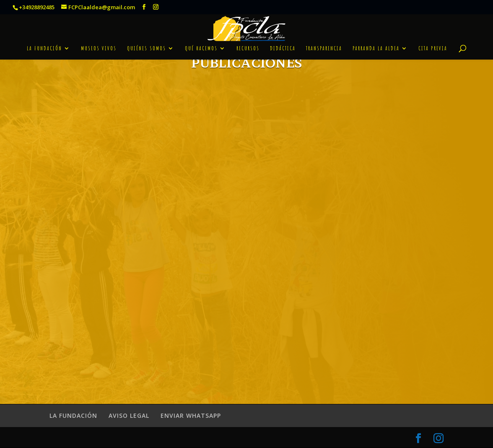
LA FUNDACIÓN (44, 40)
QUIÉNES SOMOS (147, 40)
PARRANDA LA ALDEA (376, 40)
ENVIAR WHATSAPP (191, 415)
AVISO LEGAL (129, 415)
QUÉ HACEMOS (201, 40)
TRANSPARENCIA (324, 40)
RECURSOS (248, 40)
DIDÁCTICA (283, 40)
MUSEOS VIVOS (99, 40)
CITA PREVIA (433, 40)
